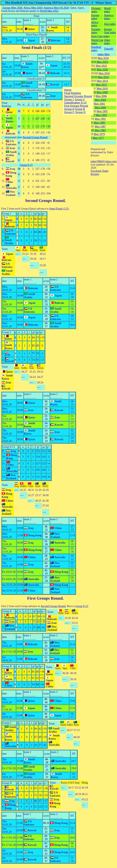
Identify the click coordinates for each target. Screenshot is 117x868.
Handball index (96, 49)
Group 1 (7, 214)
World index (107, 10)
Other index (107, 42)
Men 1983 (100, 130)
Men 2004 (100, 100)
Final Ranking (6, 104)
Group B (7, 666)
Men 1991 (100, 119)
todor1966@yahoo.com (104, 161)
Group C (7, 723)
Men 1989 (99, 123)
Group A (7, 611)
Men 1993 (101, 115)
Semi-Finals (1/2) (36, 48)
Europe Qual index (110, 31)
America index (109, 17)
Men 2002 (99, 104)
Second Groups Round (35, 137)
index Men (104, 54)
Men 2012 (101, 85)
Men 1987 (100, 127)
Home (68, 90)
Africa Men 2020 (33, 8)
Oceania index (96, 31)
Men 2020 (102, 70)
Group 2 (7, 332)
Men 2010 (102, 89)
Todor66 (109, 49)
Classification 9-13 (75, 103)
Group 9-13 (26, 165)
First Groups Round (45, 598)
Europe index (95, 17)
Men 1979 (99, 134)
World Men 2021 (49, 11)
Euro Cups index (100, 36)
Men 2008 (102, 92)
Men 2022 (101, 66)
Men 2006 (101, 96)
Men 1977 (98, 138)
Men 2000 (100, 108)
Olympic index (96, 10)
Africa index (95, 24)
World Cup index (97, 42)
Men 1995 (102, 111)
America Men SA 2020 (56, 8)
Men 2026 (103, 58)
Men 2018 (104, 73)
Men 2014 (102, 81)
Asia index (110, 24)
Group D (7, 783)
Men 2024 (102, 62)
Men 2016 (103, 77)
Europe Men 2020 (12, 8)
